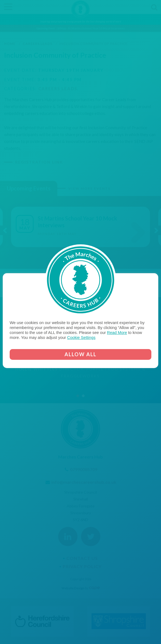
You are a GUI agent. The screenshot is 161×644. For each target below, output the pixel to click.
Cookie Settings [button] (81, 338)
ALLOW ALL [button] (80, 354)
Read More (117, 333)
